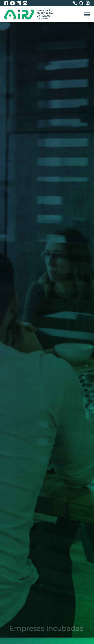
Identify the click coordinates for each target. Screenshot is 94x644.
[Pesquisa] (83, 3)
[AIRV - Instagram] (13, 3)
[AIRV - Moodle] (25, 3)
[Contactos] (76, 3)
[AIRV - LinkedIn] (20, 3)
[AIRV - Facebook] (7, 3)
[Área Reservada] (88, 3)
